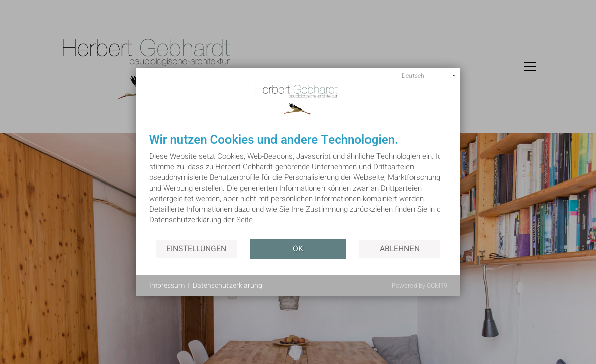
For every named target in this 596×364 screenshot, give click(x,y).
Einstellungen (196, 249)
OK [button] (298, 249)
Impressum (167, 286)
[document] (298, 186)
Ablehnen (400, 249)
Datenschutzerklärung (227, 286)
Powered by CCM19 (420, 285)
